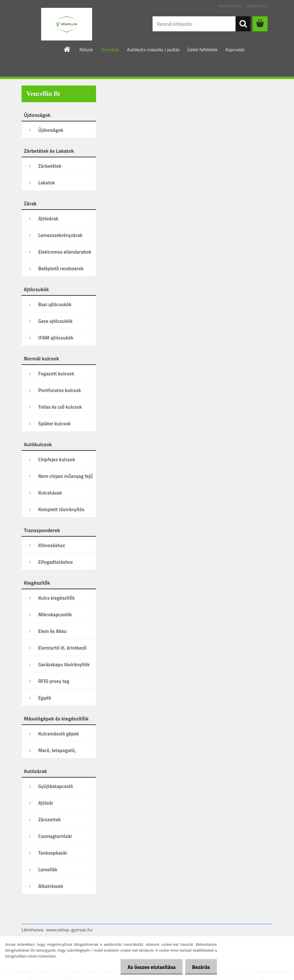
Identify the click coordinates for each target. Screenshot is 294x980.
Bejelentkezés (230, 6)
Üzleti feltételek (203, 49)
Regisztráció (257, 6)
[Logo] (66, 24)
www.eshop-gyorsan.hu (69, 930)
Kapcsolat (235, 49)
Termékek (110, 49)
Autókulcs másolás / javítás (153, 49)
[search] (243, 24)
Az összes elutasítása (148, 967)
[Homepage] (67, 49)
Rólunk (86, 49)
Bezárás (200, 967)
